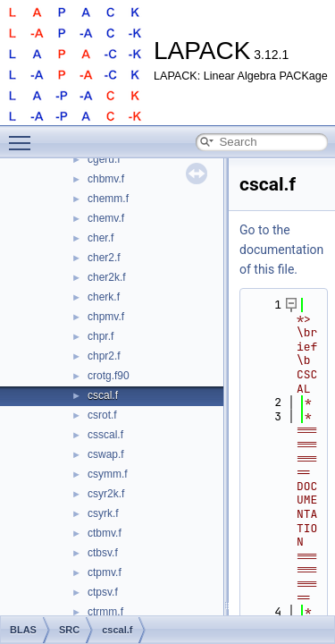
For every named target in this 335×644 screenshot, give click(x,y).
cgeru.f (104, 159)
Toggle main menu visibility (24, 135)
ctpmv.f (105, 572)
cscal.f (103, 395)
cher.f (100, 238)
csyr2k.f (106, 494)
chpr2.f (104, 356)
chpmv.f (106, 317)
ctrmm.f (105, 612)
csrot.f (102, 415)
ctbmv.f (105, 533)
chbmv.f (106, 179)
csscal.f (105, 435)
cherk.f (104, 297)
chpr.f (100, 336)
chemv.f (106, 218)
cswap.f (106, 454)
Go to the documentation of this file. (281, 250)
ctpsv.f (103, 592)
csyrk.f (103, 513)
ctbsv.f (103, 553)
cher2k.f (107, 277)
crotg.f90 (109, 376)
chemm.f (108, 199)
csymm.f (108, 474)
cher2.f (104, 258)
